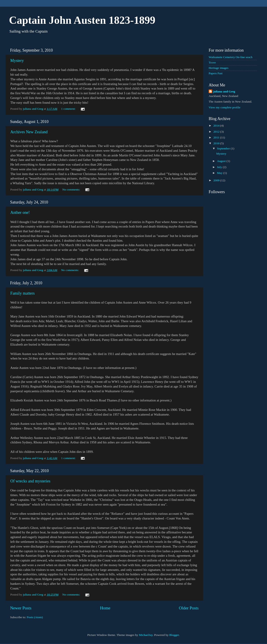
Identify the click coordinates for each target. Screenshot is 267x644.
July (220, 167)
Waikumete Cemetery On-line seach (231, 57)
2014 (217, 126)
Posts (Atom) (35, 617)
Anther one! (20, 212)
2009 (217, 180)
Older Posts (189, 608)
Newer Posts (21, 608)
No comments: (72, 189)
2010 (217, 143)
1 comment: (69, 109)
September (224, 148)
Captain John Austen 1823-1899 (82, 20)
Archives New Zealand (29, 132)
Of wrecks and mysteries (30, 481)
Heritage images (219, 68)
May (220, 173)
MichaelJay (146, 635)
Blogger (174, 635)
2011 (217, 137)
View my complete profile (224, 107)
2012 (217, 132)
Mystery (17, 61)
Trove (212, 62)
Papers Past (216, 73)
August (222, 161)
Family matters (22, 293)
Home (105, 608)
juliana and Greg (224, 91)
